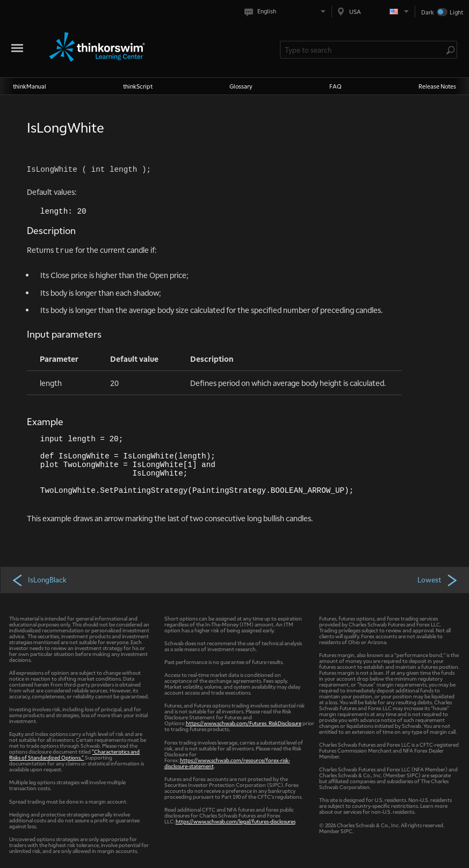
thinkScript (138, 86)
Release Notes (437, 86)
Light (456, 12)
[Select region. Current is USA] (373, 12)
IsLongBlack (39, 580)
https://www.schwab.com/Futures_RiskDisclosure (244, 723)
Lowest (438, 580)
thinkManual (30, 86)
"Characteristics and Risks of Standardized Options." (74, 754)
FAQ (335, 86)
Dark (428, 12)
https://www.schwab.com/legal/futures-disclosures (236, 821)
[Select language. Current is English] (287, 12)
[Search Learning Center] (363, 50)
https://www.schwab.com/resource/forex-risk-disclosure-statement (227, 763)
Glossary (241, 86)
